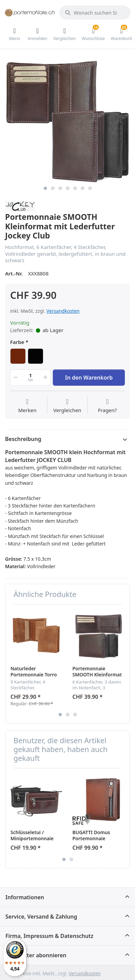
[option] (67, 120)
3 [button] (60, 188)
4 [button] (68, 188)
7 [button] (90, 188)
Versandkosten (63, 311)
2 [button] (53, 188)
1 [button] (45, 188)
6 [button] (83, 188)
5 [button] (75, 188)
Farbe (17, 342)
